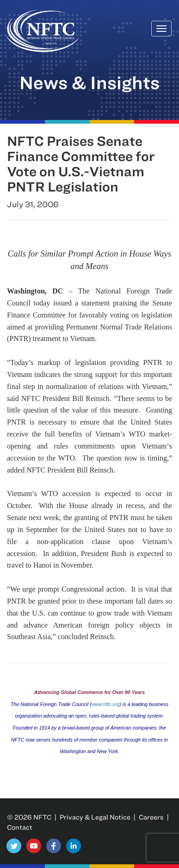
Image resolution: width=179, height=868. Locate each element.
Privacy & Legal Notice (95, 817)
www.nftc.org (106, 704)
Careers (151, 817)
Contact (20, 827)
